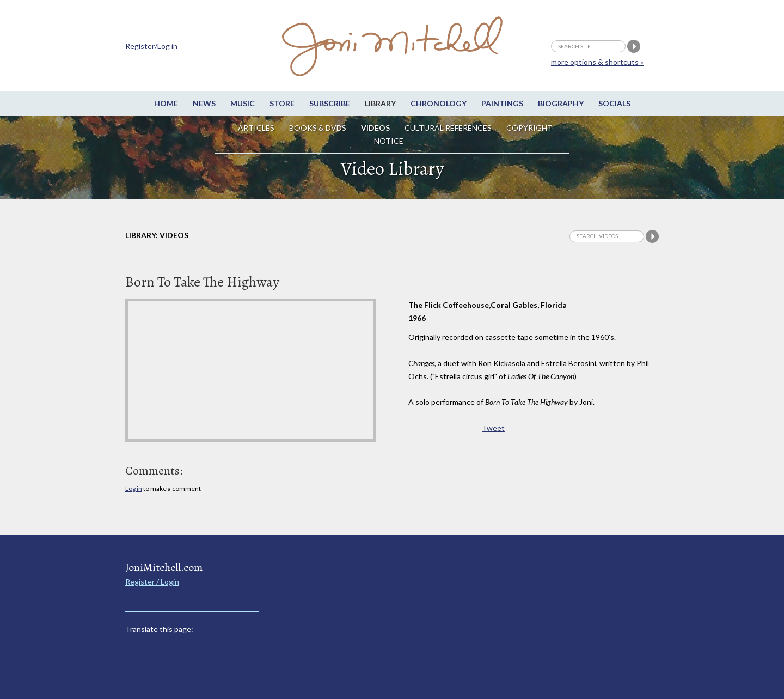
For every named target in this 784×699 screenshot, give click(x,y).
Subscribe (330, 103)
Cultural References (448, 128)
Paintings (502, 103)
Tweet (493, 428)
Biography (561, 103)
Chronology (439, 103)
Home (166, 103)
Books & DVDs (318, 128)
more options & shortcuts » (597, 62)
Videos (375, 128)
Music (243, 103)
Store (282, 103)
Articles (256, 128)
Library (380, 103)
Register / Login (152, 582)
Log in (134, 488)
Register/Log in (151, 46)
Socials (614, 103)
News (204, 103)
